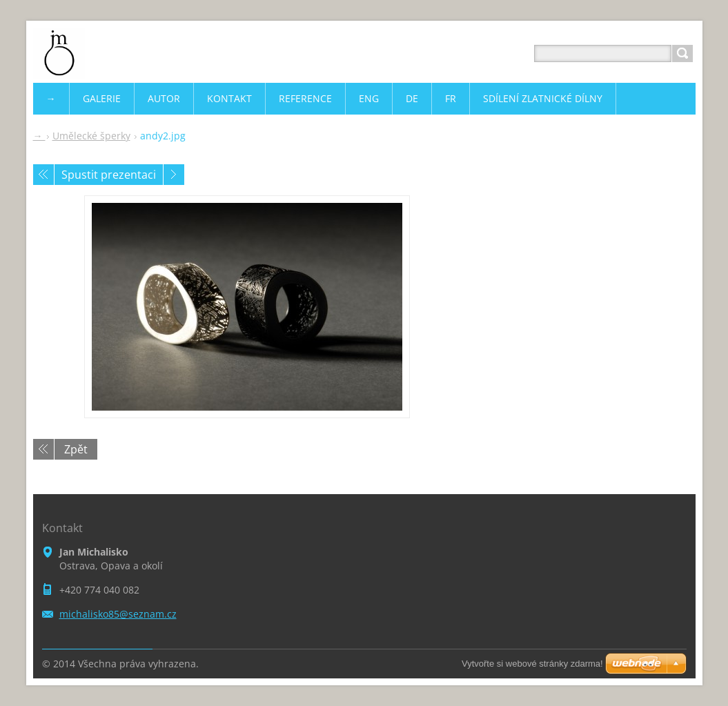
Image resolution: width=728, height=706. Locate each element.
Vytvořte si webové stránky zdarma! (532, 664)
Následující (174, 175)
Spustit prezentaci (109, 175)
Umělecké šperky (91, 136)
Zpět (76, 449)
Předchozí (43, 175)
